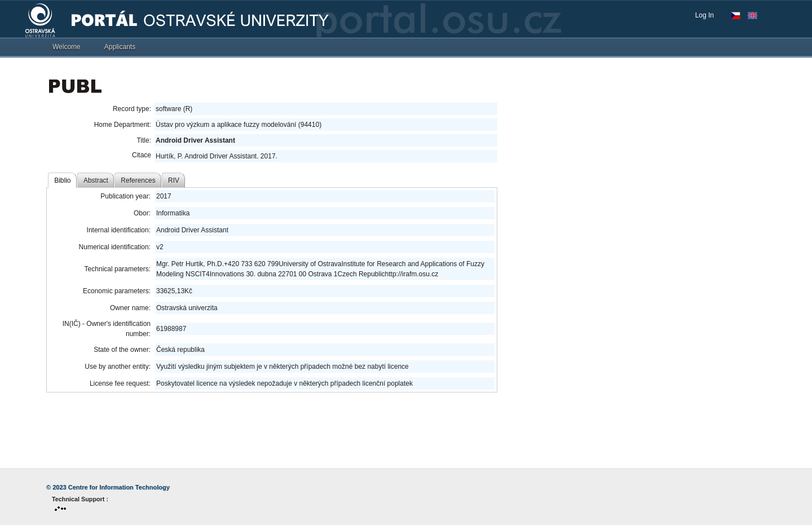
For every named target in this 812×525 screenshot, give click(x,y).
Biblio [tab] (62, 180)
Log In (705, 15)
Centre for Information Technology (119, 487)
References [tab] (138, 180)
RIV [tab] (174, 180)
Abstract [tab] (96, 180)
